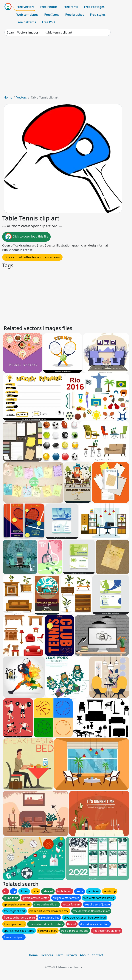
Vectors (21, 97)
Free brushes (75, 15)
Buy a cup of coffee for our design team (32, 257)
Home (8, 97)
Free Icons (52, 15)
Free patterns (26, 22)
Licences (47, 955)
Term (60, 955)
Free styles (98, 15)
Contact (97, 955)
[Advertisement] (66, 67)
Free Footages (94, 7)
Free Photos (49, 7)
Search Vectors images (23, 32)
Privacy (72, 955)
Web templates (27, 15)
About (84, 955)
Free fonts (71, 7)
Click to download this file (26, 237)
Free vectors (25, 7)
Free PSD (48, 22)
